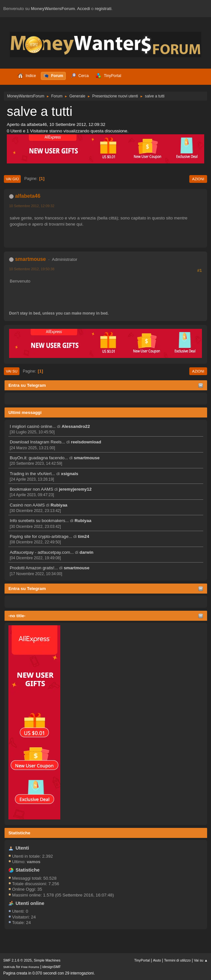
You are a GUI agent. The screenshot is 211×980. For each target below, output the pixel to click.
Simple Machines (47, 960)
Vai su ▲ (201, 960)
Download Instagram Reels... (37, 442)
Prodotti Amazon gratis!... (34, 568)
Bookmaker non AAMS (31, 489)
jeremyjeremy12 (75, 489)
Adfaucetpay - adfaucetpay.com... (42, 552)
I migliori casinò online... (33, 426)
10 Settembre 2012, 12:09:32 (32, 206)
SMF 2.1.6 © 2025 (18, 960)
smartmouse (87, 458)
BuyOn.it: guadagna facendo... (39, 458)
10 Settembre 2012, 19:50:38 (32, 269)
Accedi (84, 9)
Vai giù (12, 179)
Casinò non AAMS (27, 505)
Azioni (198, 179)
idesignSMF (52, 967)
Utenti (22, 848)
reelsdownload (86, 442)
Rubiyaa (59, 505)
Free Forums (30, 967)
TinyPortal (142, 960)
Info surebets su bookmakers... (39, 521)
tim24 (83, 536)
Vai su (12, 371)
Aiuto (157, 960)
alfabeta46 (28, 196)
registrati (103, 9)
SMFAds (9, 967)
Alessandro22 (76, 426)
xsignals (70, 474)
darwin (86, 552)
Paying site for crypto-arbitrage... (41, 536)
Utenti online (30, 903)
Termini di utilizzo (177, 960)
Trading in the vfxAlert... (32, 474)
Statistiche (19, 833)
